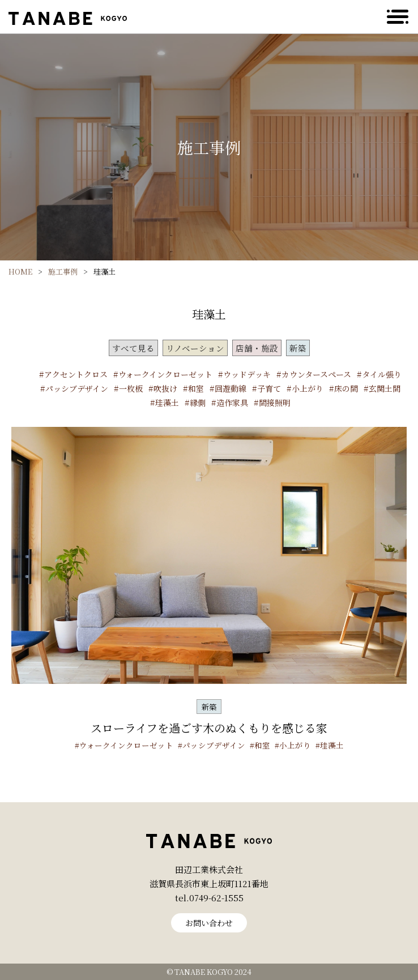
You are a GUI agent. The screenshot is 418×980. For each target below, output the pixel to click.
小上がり (308, 388)
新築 (298, 348)
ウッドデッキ (247, 374)
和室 (196, 388)
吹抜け (165, 388)
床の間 (346, 388)
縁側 (198, 403)
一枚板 (131, 388)
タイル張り (382, 374)
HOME (20, 271)
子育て (269, 388)
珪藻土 (167, 403)
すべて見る (133, 348)
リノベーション (195, 348)
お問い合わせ (209, 923)
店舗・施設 (257, 348)
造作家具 (232, 403)
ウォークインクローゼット (165, 374)
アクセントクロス (76, 374)
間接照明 (275, 403)
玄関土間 (385, 388)
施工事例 (63, 271)
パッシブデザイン (77, 388)
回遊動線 (231, 388)
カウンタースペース (316, 374)
